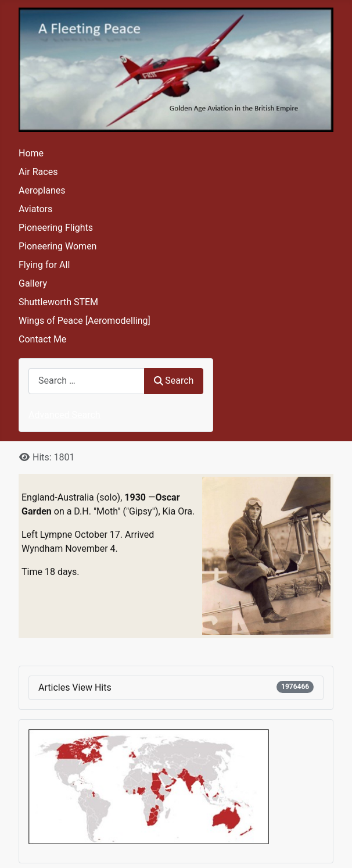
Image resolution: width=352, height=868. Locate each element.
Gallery (33, 283)
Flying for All (44, 265)
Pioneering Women (58, 246)
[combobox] (87, 381)
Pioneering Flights (56, 228)
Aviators (35, 209)
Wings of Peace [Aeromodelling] (85, 321)
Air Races (38, 172)
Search (174, 381)
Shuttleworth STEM (58, 302)
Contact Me (42, 339)
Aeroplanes (42, 190)
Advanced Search (64, 415)
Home (31, 153)
